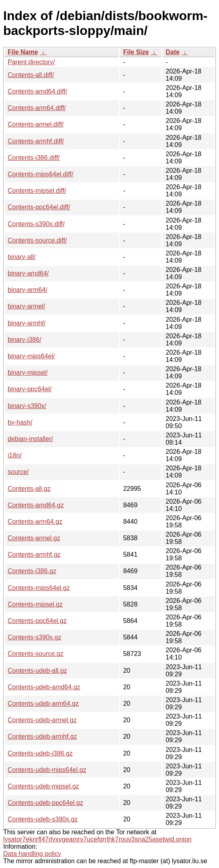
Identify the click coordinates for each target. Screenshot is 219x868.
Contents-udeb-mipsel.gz (43, 786)
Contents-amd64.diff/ (37, 91)
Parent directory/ (31, 62)
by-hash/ (20, 422)
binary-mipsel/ (28, 373)
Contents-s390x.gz (34, 637)
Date (173, 52)
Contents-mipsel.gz (35, 604)
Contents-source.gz (36, 654)
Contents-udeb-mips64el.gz (47, 770)
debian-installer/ (30, 439)
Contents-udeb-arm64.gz (43, 704)
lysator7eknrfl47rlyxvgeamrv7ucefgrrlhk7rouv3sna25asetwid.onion (97, 839)
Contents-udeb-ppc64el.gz (45, 803)
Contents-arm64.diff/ (37, 108)
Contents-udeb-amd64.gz (44, 687)
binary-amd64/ (28, 273)
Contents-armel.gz (34, 538)
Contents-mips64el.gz (39, 588)
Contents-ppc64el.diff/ (39, 207)
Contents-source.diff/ (37, 240)
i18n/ (15, 455)
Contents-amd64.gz (36, 505)
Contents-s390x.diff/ (36, 224)
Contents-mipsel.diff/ (37, 191)
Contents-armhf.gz (34, 554)
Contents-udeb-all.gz (37, 671)
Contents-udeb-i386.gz (40, 753)
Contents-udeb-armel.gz (42, 720)
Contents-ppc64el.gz (37, 621)
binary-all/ (21, 257)
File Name (23, 52)
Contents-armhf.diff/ (36, 141)
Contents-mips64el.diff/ (40, 174)
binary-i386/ (25, 340)
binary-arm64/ (28, 290)
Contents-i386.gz (32, 571)
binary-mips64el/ (31, 356)
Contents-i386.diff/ (34, 158)
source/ (18, 472)
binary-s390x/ (27, 406)
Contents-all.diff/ (31, 75)
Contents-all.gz (29, 489)
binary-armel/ (26, 306)
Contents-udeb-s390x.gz (43, 819)
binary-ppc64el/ (30, 389)
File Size (136, 52)
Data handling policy (32, 854)
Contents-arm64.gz (35, 522)
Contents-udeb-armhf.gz (42, 736)
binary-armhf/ (27, 323)
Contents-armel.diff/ (36, 124)
